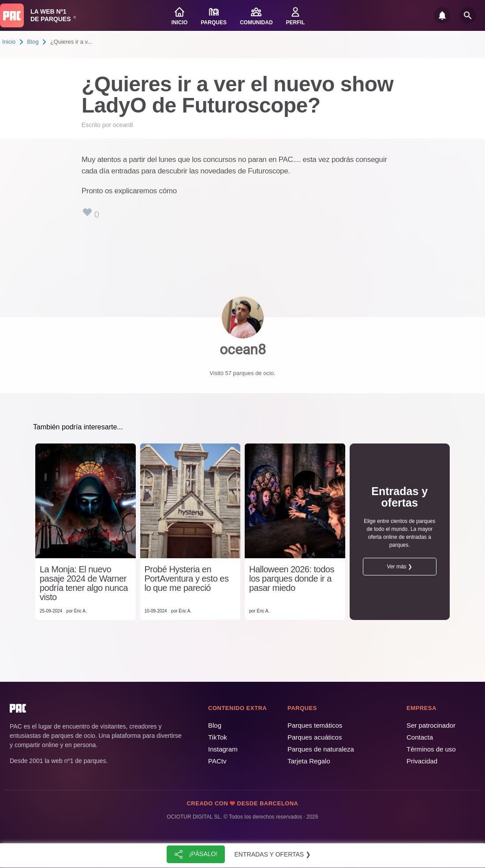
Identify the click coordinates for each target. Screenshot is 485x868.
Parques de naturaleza (321, 749)
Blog (33, 42)
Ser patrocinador (431, 725)
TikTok (218, 737)
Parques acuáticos (315, 737)
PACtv (217, 761)
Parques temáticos (315, 725)
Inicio (9, 42)
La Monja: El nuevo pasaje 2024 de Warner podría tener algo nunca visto (84, 583)
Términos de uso (431, 749)
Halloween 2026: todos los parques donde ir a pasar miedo (292, 579)
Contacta (420, 737)
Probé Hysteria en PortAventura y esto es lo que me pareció (187, 579)
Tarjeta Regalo (309, 761)
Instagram (223, 749)
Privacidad (422, 761)
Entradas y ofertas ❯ (273, 854)
